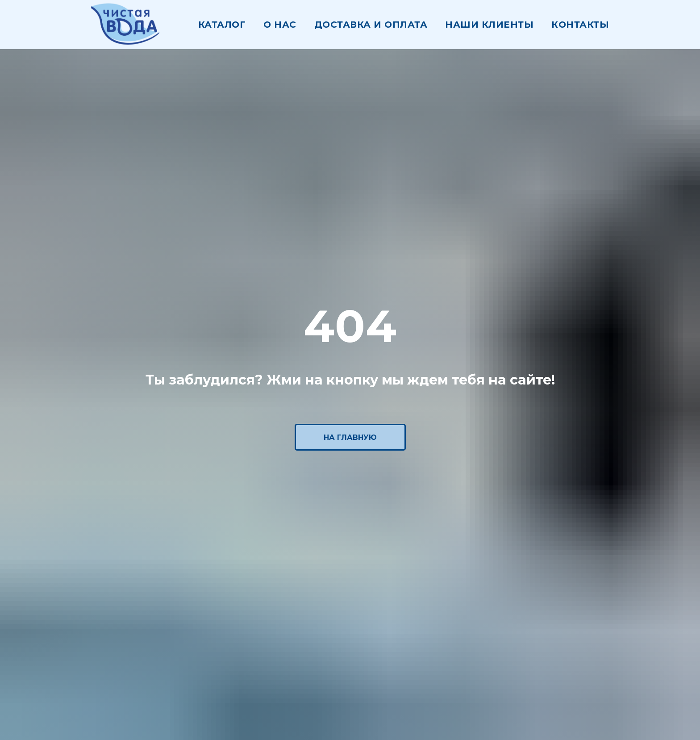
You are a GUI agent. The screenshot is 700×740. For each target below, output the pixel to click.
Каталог (222, 25)
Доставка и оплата (371, 25)
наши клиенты (489, 25)
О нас (280, 25)
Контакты (580, 25)
